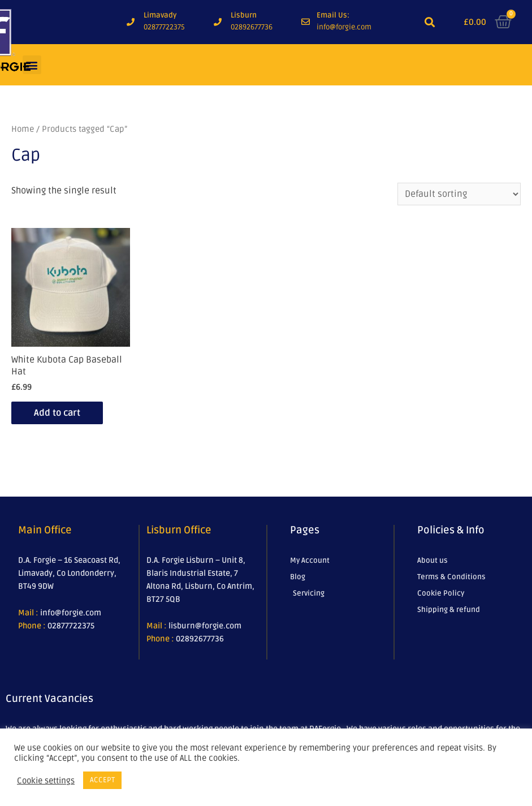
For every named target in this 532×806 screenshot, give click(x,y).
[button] (430, 22)
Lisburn (244, 15)
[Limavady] (131, 22)
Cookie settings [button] (46, 781)
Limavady (160, 15)
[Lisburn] (218, 22)
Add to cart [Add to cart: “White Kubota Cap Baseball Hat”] (57, 413)
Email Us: (333, 15)
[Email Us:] (306, 22)
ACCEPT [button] (102, 780)
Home (23, 129)
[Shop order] (459, 194)
